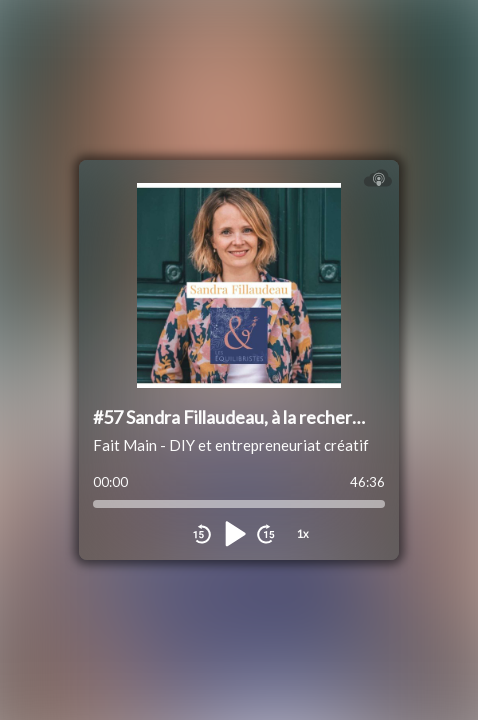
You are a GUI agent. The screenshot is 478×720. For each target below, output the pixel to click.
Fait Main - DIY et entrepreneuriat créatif (231, 445)
